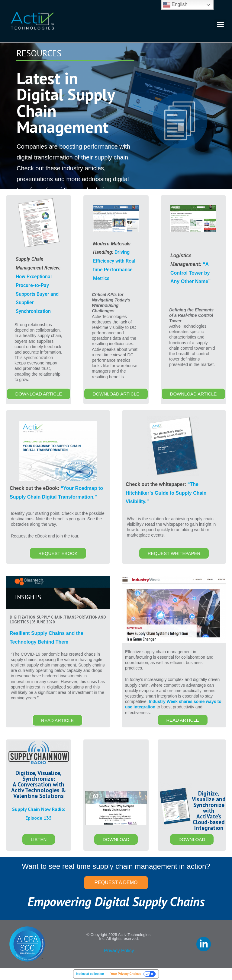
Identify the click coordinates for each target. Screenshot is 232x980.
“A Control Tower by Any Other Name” (190, 273)
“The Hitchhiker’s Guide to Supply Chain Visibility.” (166, 493)
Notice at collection (90, 974)
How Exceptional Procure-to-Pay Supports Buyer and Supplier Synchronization (37, 294)
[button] (220, 24)
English (175, 5)
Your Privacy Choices (126, 974)
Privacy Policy (119, 951)
